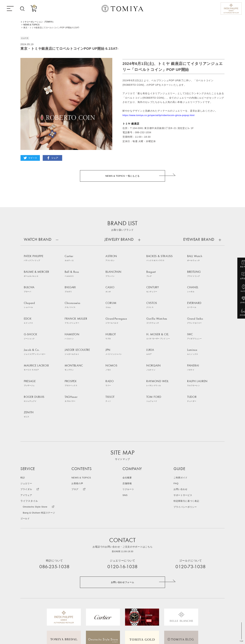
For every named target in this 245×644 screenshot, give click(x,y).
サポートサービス (184, 441)
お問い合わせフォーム (123, 528)
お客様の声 (78, 430)
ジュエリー (27, 430)
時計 (23, 424)
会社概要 (128, 424)
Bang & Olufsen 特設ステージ (40, 459)
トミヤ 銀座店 (131, 124)
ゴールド (25, 465)
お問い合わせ (181, 436)
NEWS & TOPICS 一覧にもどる (123, 176)
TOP (242, 641)
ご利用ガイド (181, 424)
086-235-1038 (54, 513)
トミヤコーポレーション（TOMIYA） (38, 22)
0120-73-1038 (191, 513)
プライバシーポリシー (186, 453)
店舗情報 (128, 430)
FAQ (176, 430)
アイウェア (27, 441)
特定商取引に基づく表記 (187, 447)
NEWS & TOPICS (31, 25)
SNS (125, 441)
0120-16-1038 (122, 513)
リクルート (129, 436)
